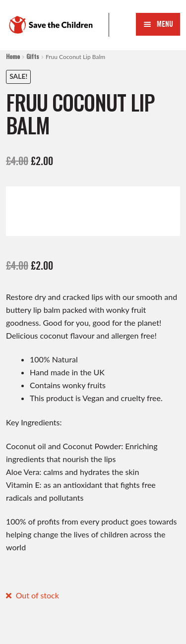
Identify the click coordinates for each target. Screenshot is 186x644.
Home (13, 56)
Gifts (33, 56)
